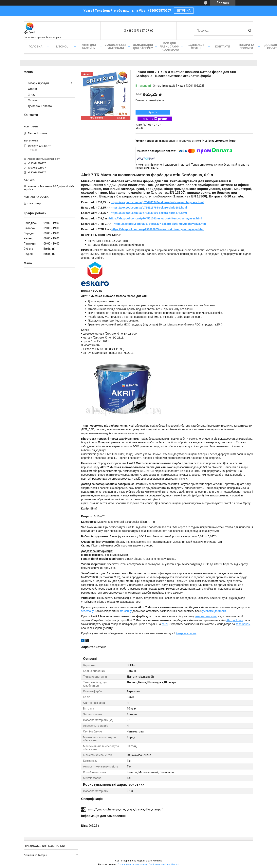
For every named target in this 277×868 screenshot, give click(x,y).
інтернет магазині (206, 616)
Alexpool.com (235, 620)
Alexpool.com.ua (186, 633)
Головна (36, 46)
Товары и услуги (38, 83)
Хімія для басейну (89, 46)
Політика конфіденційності (164, 864)
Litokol (62, 46)
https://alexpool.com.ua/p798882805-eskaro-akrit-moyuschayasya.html (158, 229)
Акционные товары (35, 855)
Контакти (223, 46)
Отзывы (33, 100)
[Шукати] (250, 31)
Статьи (32, 89)
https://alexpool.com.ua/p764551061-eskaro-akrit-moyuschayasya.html (156, 218)
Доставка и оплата (40, 106)
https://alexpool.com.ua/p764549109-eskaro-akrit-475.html (149, 213)
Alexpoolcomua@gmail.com (44, 159)
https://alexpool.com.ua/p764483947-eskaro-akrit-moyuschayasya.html (157, 202)
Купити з (155, 119)
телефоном (243, 624)
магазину (126, 611)
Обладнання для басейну (143, 46)
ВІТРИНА (184, 11)
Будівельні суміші (196, 46)
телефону (87, 611)
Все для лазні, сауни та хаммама (170, 46)
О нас (32, 95)
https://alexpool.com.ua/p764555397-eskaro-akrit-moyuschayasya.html (160, 224)
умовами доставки (214, 611)
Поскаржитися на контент (132, 864)
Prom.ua (157, 861)
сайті (165, 624)
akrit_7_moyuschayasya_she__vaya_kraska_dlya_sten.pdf (125, 809)
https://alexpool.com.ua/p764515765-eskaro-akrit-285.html (149, 208)
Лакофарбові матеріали (116, 46)
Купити (153, 112)
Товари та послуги (246, 46)
